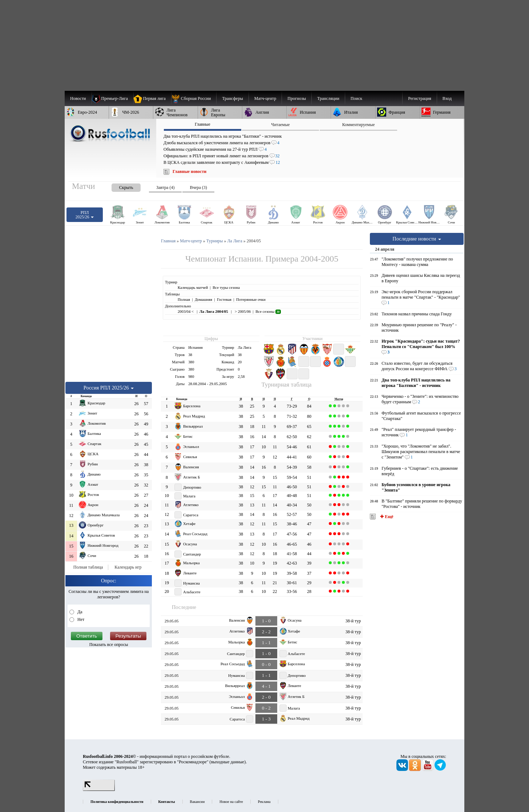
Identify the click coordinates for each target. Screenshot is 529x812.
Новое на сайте (231, 802)
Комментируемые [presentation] (359, 125)
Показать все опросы (109, 645)
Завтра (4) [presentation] (165, 187)
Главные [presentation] (203, 124)
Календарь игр (128, 567)
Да (79, 612)
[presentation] (119, 186)
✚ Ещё (386, 517)
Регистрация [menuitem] (420, 98)
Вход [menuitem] (447, 98)
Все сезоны (268, 311)
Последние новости (417, 239)
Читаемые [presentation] (280, 125)
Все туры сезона (226, 287)
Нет (80, 619)
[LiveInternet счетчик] (99, 789)
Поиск (356, 98)
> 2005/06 (242, 311)
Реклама (264, 802)
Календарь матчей (193, 287)
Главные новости (189, 171)
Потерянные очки (251, 299)
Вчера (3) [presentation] (198, 187)
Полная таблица (88, 567)
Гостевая (224, 299)
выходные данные (228, 762)
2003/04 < (186, 311)
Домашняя (203, 299)
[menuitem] (194, 98)
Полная (184, 299)
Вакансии (197, 802)
